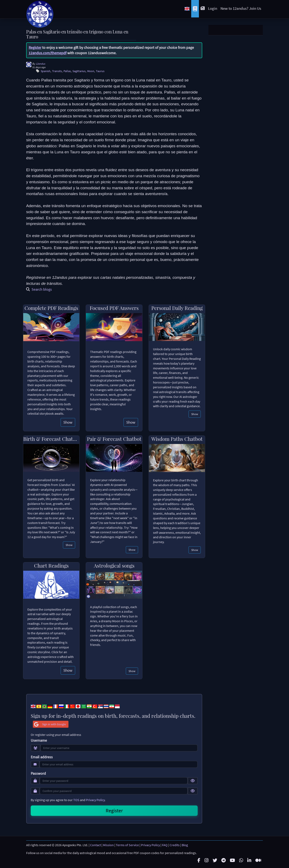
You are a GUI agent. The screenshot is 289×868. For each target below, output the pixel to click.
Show (68, 422)
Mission (108, 845)
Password (38, 773)
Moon (91, 71)
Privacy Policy (95, 800)
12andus (41, 64)
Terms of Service (127, 845)
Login (213, 8)
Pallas (67, 71)
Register (35, 47)
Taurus (100, 71)
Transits (57, 71)
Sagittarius (79, 71)
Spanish (46, 71)
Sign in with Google (49, 724)
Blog (185, 845)
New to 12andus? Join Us (241, 8)
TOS (76, 800)
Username (39, 740)
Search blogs (39, 289)
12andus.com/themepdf (48, 53)
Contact (96, 845)
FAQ (165, 845)
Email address (42, 757)
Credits (175, 845)
